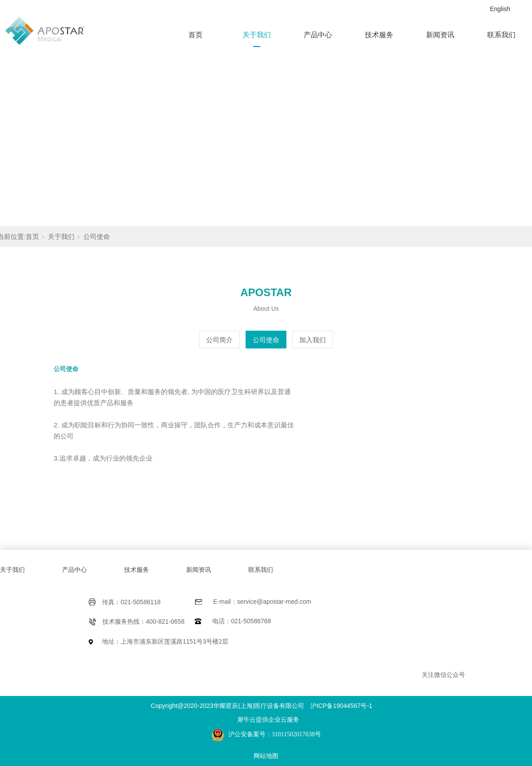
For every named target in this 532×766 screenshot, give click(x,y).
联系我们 (501, 35)
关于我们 (257, 35)
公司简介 (219, 340)
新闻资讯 (440, 35)
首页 (196, 35)
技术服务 (379, 35)
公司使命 (97, 236)
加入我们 (313, 340)
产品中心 (318, 35)
